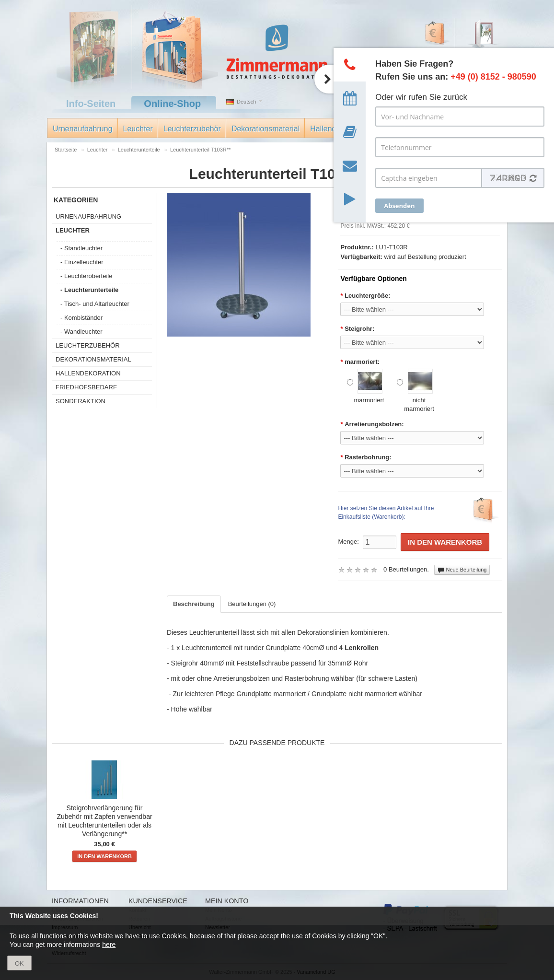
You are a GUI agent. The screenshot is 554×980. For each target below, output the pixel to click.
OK (19, 963)
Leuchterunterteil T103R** (200, 150)
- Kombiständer (81, 318)
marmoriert (366, 386)
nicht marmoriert (415, 391)
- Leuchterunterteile (89, 290)
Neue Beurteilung (462, 570)
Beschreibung (194, 604)
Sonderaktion (81, 401)
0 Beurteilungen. (406, 569)
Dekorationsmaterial (265, 129)
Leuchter (138, 129)
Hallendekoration (88, 373)
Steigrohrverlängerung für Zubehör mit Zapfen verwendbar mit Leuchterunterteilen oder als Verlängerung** (104, 821)
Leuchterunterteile (139, 150)
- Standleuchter (81, 248)
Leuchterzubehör (192, 129)
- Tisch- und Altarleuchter (95, 304)
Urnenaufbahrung (83, 129)
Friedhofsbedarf (86, 387)
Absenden (399, 206)
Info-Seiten (91, 104)
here (109, 945)
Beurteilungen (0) (252, 604)
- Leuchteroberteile (86, 276)
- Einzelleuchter (82, 262)
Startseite (66, 150)
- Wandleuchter (81, 332)
